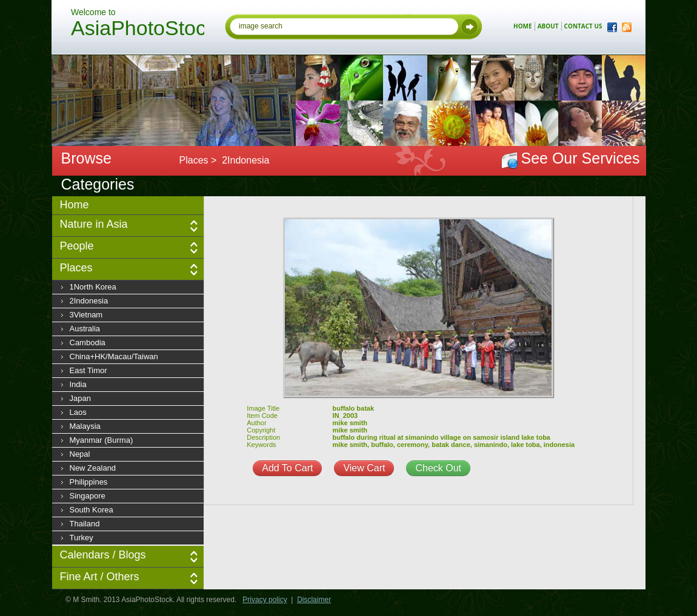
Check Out (438, 468)
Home (75, 205)
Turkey (82, 538)
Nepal (80, 454)
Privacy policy (265, 600)
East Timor (88, 370)
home (523, 26)
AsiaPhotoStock (138, 30)
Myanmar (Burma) (102, 440)
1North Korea (93, 287)
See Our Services (581, 158)
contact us (583, 26)
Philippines (89, 482)
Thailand (85, 524)
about (548, 26)
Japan (80, 398)
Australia (85, 329)
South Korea (92, 510)
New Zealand (93, 468)
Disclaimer (314, 600)
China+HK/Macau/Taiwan (114, 356)
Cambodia (88, 343)
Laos (78, 412)
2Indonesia (89, 301)
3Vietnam (86, 315)
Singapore (88, 496)
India (78, 384)
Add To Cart (287, 468)
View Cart (364, 468)
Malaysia (85, 426)
